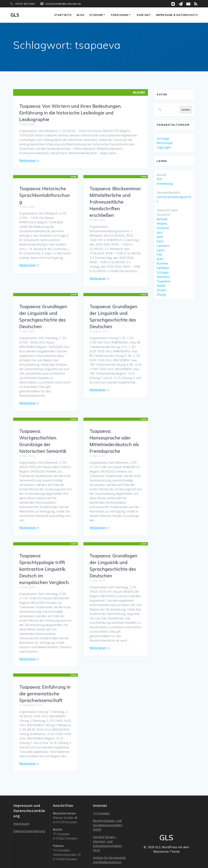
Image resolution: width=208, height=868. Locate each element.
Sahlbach (163, 268)
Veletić (161, 286)
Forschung (120, 15)
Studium (96, 15)
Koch (160, 241)
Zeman (161, 290)
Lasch (161, 250)
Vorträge (163, 138)
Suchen (186, 110)
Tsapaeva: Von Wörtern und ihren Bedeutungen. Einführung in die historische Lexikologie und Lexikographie (70, 113)
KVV (159, 179)
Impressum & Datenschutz (177, 15)
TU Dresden (101, 789)
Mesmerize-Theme (166, 827)
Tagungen (164, 147)
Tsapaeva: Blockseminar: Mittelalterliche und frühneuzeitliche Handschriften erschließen (116, 202)
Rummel (162, 263)
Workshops (165, 143)
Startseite (63, 15)
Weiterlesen (28, 160)
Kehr (160, 237)
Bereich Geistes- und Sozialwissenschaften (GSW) (108, 801)
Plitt (159, 255)
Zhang (161, 295)
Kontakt (144, 15)
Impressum (21, 799)
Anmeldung (165, 184)
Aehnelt (162, 219)
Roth (160, 259)
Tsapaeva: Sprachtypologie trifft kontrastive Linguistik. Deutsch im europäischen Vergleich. (44, 556)
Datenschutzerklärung (29, 807)
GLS (15, 15)
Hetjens (162, 224)
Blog (81, 15)
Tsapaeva (163, 281)
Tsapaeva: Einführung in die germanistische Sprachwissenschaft (115, 669)
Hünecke (163, 228)
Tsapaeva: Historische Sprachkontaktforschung (45, 195)
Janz (160, 232)
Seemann (163, 277)
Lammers (163, 246)
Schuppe (163, 272)
